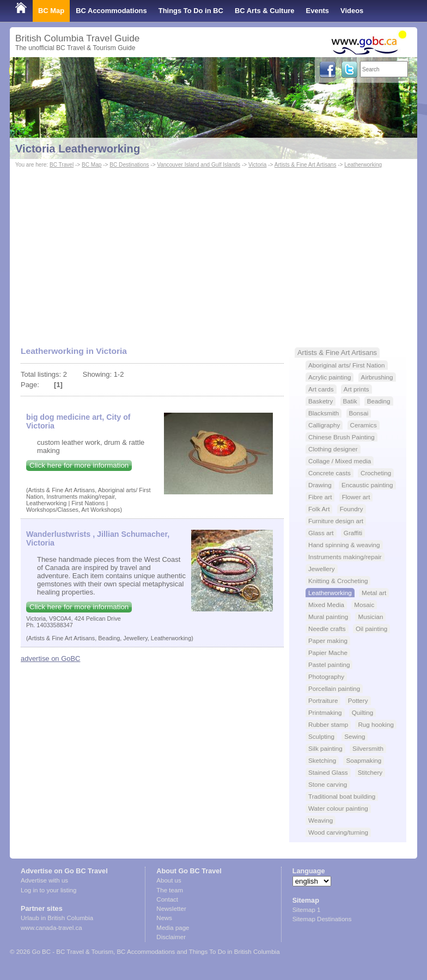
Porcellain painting (334, 688)
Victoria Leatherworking (78, 149)
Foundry (352, 509)
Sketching (322, 760)
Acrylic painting (330, 377)
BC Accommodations (111, 11)
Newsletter (171, 909)
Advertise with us (44, 880)
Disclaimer (171, 937)
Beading (379, 401)
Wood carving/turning (338, 832)
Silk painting (325, 748)
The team (170, 890)
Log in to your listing (48, 890)
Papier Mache (328, 653)
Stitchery (370, 772)
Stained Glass (328, 772)
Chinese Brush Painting (341, 437)
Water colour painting (338, 808)
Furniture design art (336, 521)
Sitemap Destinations (322, 919)
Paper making (328, 641)
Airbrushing (377, 377)
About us (169, 880)
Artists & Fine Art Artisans (306, 165)
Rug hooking (376, 724)
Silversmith (368, 748)
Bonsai (359, 413)
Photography (326, 676)
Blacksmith (324, 413)
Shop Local (34, 32)
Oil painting (371, 629)
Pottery (358, 700)
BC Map (51, 11)
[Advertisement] (213, 252)
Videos (352, 11)
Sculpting (321, 736)
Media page (173, 928)
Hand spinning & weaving (344, 545)
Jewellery (322, 569)
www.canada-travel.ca (51, 928)
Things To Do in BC (191, 11)
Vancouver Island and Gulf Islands (199, 165)
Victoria (257, 165)
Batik (350, 401)
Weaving (321, 820)
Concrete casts (330, 473)
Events (318, 11)
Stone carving (328, 784)
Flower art (356, 497)
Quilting (363, 712)
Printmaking (325, 712)
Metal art (374, 593)
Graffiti (353, 533)
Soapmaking (364, 760)
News (164, 918)
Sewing (355, 736)
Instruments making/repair (345, 557)
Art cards (321, 389)
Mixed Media (326, 605)
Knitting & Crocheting (338, 581)
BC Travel (62, 165)
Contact (167, 899)
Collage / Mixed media (340, 461)
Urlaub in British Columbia (57, 918)
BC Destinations (129, 165)
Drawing (320, 485)
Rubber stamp (328, 724)
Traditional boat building (342, 796)
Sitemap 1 (307, 910)
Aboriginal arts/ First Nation (347, 365)
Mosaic (364, 605)
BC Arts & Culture (265, 11)
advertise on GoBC (50, 659)
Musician (370, 617)
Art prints (356, 389)
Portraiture (323, 700)
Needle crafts (327, 629)
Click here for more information (79, 465)
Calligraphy (324, 425)
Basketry (321, 401)
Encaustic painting (367, 485)
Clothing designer (333, 449)
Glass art (321, 533)
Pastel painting (329, 664)
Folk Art (319, 509)
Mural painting (328, 617)
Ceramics (364, 425)
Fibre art (320, 497)
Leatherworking (363, 165)
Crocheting (376, 473)
